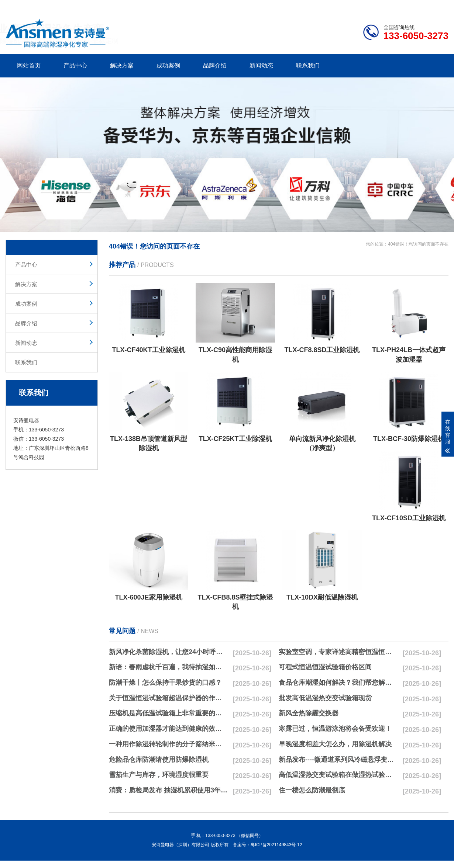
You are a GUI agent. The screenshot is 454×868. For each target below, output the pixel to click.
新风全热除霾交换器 (309, 713)
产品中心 (75, 65)
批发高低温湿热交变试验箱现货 (325, 698)
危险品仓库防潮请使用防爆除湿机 (159, 760)
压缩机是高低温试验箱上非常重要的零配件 (168, 713)
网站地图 (406, 6)
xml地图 (439, 6)
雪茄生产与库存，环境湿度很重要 (159, 775)
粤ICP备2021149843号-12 (276, 845)
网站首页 (29, 65)
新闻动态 (261, 65)
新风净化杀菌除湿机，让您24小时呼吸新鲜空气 (168, 652)
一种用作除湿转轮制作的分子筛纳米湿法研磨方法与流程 (168, 744)
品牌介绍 (215, 65)
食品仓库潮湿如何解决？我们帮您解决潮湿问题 (338, 683)
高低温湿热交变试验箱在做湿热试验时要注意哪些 (338, 775)
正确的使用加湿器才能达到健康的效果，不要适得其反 (168, 729)
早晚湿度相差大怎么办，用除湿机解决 (335, 744)
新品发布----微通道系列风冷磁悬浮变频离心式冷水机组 (338, 760)
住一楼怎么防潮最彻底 (312, 790)
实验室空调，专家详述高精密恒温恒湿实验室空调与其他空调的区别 (338, 652)
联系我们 (308, 65)
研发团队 (371, 6)
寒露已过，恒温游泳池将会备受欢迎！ (335, 729)
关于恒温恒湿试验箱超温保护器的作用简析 (168, 698)
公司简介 (337, 6)
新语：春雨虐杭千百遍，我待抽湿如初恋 (168, 667)
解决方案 (122, 65)
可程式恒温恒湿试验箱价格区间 (325, 667)
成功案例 (168, 65)
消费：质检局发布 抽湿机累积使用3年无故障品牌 (168, 790)
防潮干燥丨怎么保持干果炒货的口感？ (165, 683)
